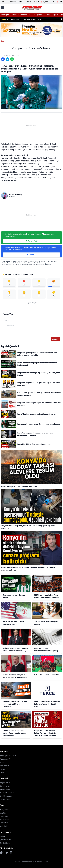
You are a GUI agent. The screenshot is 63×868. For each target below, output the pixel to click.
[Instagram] (11, 853)
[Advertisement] (32, 125)
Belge (2, 772)
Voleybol (3, 826)
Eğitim (56, 15)
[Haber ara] (61, 19)
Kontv (2, 762)
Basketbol (4, 823)
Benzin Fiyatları (6, 799)
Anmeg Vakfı (5, 759)
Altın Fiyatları (5, 789)
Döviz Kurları (5, 786)
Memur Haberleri (7, 793)
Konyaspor (4, 810)
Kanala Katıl (32, 241)
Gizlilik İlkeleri (5, 843)
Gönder (55, 339)
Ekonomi (23, 15)
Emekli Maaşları (6, 796)
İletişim (3, 836)
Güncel (14, 15)
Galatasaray (5, 816)
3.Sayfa (47, 15)
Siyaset (39, 15)
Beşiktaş (3, 813)
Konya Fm (4, 769)
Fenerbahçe (5, 819)
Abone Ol (32, 255)
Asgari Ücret (5, 783)
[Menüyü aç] (2, 8)
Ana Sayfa (5, 15)
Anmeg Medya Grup (8, 756)
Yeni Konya (4, 766)
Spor (31, 15)
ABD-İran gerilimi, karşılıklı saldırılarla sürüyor (21, 19)
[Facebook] (1, 853)
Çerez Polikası (6, 840)
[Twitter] (7, 853)
